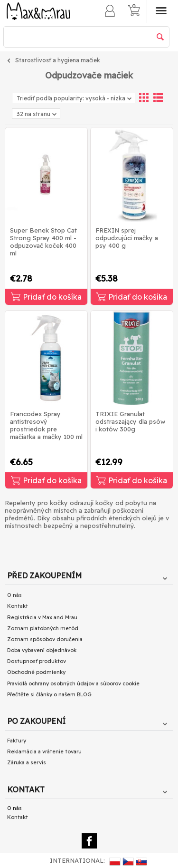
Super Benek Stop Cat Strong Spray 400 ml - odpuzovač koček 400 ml (43, 242)
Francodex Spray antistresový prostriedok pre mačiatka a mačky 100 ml (46, 425)
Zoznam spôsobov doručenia (45, 639)
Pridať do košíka (46, 297)
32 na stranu (37, 115)
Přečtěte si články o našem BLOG (49, 694)
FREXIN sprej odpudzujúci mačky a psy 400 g (127, 238)
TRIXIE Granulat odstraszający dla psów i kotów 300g (130, 421)
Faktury (17, 741)
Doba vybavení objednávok (42, 650)
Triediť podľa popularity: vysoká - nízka (74, 98)
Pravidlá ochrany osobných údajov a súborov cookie (73, 683)
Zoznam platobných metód (43, 628)
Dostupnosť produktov (37, 661)
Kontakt (18, 606)
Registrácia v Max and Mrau (42, 617)
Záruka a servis (27, 762)
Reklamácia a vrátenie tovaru (44, 751)
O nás (14, 595)
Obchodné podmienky (36, 672)
